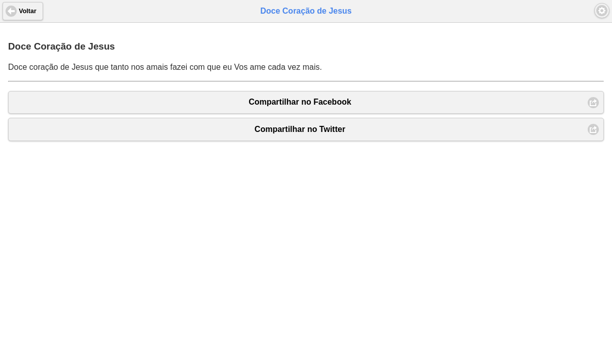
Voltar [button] (28, 11)
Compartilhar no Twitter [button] (300, 129)
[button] (602, 11)
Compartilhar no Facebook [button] (300, 102)
